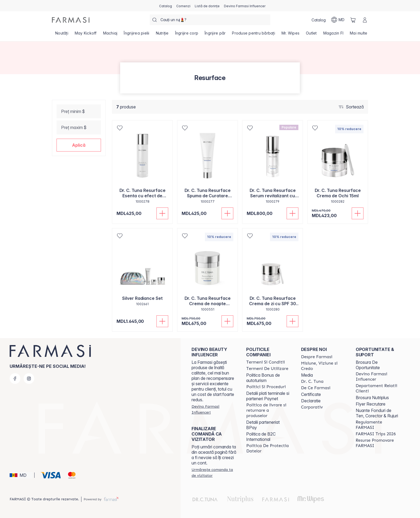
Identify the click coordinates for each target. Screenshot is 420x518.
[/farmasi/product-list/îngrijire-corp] (187, 35)
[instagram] (29, 379)
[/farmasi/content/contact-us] (378, 388)
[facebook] (15, 379)
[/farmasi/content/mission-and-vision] (324, 366)
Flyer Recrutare (371, 404)
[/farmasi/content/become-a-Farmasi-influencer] (378, 377)
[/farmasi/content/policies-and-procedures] (266, 387)
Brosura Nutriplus (372, 398)
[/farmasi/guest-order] (214, 472)
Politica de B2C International (261, 437)
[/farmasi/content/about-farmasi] (317, 357)
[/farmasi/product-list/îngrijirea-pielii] (136, 35)
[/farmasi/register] (183, 6)
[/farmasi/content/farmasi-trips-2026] (376, 434)
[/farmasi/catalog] (166, 6)
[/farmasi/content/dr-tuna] (312, 381)
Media (307, 375)
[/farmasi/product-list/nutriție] (162, 35)
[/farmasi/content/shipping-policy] (269, 410)
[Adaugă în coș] (162, 213)
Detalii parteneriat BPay (263, 425)
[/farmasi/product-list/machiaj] (110, 35)
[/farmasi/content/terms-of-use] (267, 369)
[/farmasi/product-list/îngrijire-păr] (215, 35)
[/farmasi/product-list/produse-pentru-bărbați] (254, 35)
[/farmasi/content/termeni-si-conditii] (265, 362)
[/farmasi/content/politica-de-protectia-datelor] (269, 448)
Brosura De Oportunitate (368, 365)
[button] (79, 145)
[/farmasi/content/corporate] (312, 407)
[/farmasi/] (71, 20)
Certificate (311, 394)
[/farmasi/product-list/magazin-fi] (333, 35)
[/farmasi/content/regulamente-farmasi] (378, 425)
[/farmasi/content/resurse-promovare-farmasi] (378, 443)
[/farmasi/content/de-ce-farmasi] (316, 388)
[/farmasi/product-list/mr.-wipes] (290, 35)
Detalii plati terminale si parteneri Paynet (268, 396)
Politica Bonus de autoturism (263, 378)
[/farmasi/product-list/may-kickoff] (86, 35)
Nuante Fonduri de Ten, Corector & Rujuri (377, 413)
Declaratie (311, 401)
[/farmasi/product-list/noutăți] (62, 35)
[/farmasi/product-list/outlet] (311, 35)
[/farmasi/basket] (353, 20)
